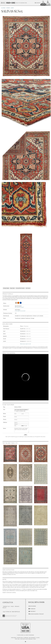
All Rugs (3, 8)
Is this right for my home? (20, 311)
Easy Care (12, 288)
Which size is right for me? (26, 344)
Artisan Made (6, 288)
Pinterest (32, 611)
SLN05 (12, 8)
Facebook (32, 609)
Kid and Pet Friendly (20, 288)
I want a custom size (20, 411)
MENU (3, 3)
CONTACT (38, 3)
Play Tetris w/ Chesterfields (11, 612)
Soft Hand (28, 288)
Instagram (32, 606)
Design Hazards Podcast (36, 614)
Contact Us (6, 606)
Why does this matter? (19, 307)
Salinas (8, 8)
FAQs (12, 606)
